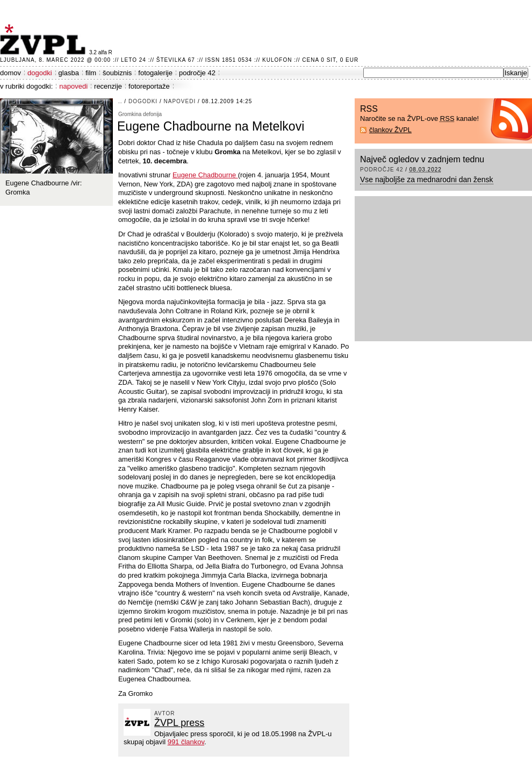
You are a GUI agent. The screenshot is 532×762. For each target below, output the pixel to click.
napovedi (73, 86)
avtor (165, 713)
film (91, 73)
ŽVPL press (179, 723)
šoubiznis (117, 73)
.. (120, 101)
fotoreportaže (149, 86)
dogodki (40, 73)
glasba (69, 73)
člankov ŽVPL (390, 130)
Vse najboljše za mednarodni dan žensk (427, 179)
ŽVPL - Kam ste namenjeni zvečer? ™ (45, 39)
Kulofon (277, 60)
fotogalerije (155, 73)
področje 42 (197, 73)
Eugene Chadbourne (205, 175)
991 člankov (186, 742)
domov (10, 73)
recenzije (108, 86)
